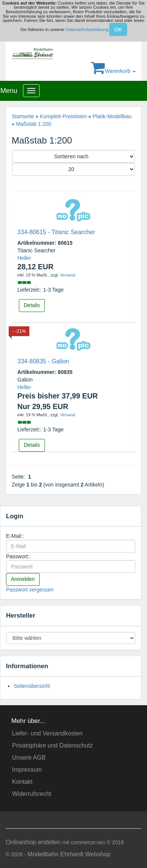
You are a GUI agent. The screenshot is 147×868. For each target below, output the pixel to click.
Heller (24, 258)
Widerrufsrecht (32, 794)
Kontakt (22, 782)
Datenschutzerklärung (87, 29)
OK (118, 29)
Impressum (27, 770)
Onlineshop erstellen (33, 842)
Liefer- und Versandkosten (47, 733)
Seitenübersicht (32, 686)
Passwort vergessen (30, 590)
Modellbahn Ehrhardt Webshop (69, 854)
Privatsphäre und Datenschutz (52, 745)
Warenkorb (113, 71)
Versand (67, 275)
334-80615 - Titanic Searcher (56, 232)
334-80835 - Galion (43, 361)
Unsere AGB (29, 758)
